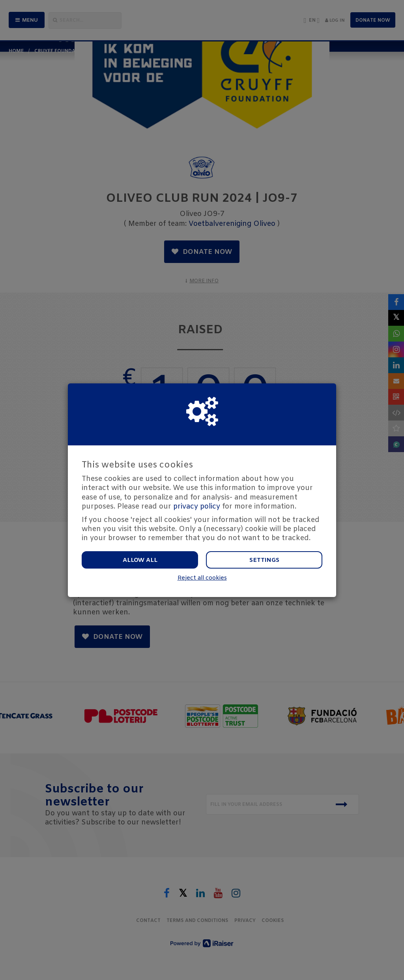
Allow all (140, 560)
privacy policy (197, 507)
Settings (264, 560)
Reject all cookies (202, 578)
